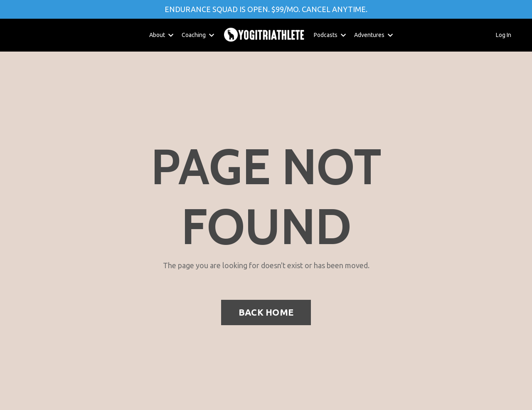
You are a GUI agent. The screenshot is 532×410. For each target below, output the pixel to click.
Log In (504, 35)
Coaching (198, 35)
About (161, 35)
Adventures (373, 35)
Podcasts (330, 35)
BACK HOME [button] (266, 312)
